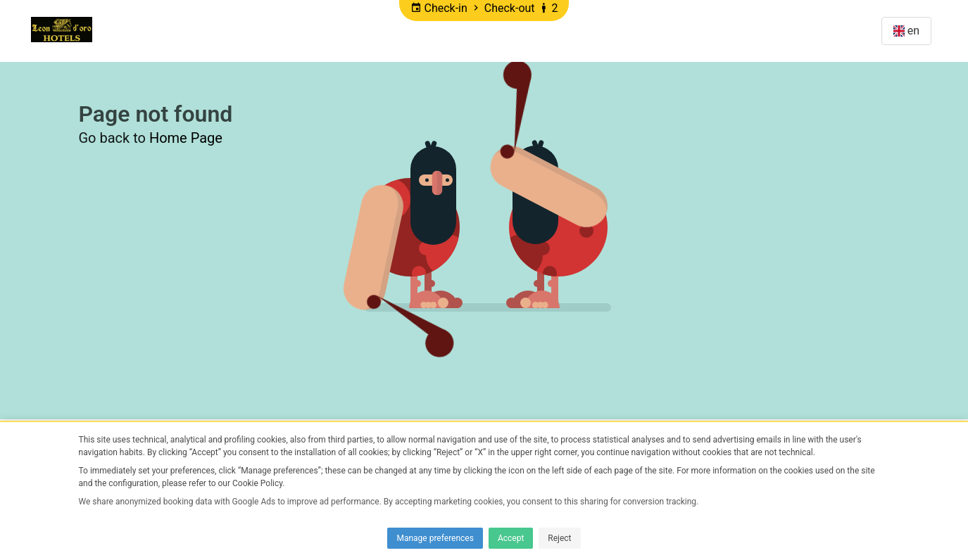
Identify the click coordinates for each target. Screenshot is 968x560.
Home (125, 31)
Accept (511, 538)
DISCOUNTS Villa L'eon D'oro (508, 31)
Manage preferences (435, 538)
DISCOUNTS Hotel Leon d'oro (328, 31)
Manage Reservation (804, 31)
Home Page (186, 138)
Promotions (194, 31)
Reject (559, 538)
